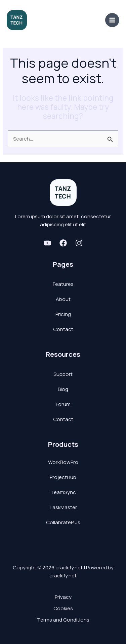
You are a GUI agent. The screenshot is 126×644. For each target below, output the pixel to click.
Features (63, 284)
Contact (63, 329)
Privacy (63, 597)
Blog (63, 389)
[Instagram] (79, 243)
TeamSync (63, 492)
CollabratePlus (63, 522)
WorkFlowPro (63, 462)
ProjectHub (63, 477)
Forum (63, 404)
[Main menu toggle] (112, 20)
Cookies (63, 608)
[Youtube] (47, 243)
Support (63, 374)
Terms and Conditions (63, 620)
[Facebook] (63, 243)
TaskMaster (63, 507)
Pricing (63, 314)
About (63, 299)
